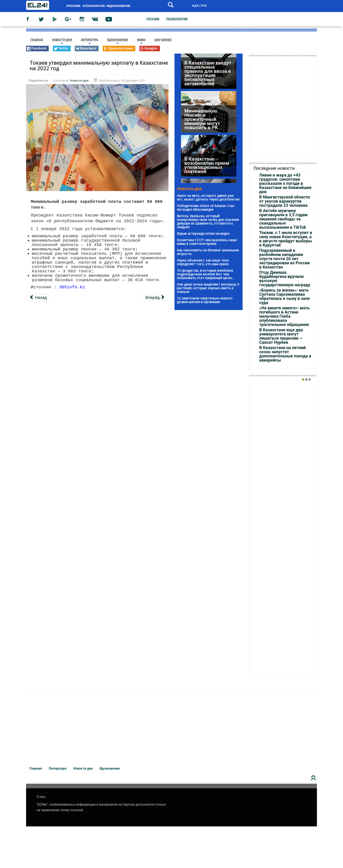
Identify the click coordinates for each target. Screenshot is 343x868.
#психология (94, 6)
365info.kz (72, 287)
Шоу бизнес (163, 40)
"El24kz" (42, 804)
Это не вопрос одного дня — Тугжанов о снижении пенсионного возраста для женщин (200, 165)
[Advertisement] (97, 338)
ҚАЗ (195, 6)
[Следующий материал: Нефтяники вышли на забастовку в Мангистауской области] (155, 298)
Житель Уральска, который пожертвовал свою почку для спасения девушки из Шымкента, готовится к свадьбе (208, 221)
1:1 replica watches (115, 682)
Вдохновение (117, 41)
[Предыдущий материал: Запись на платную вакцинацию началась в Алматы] (38, 298)
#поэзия (74, 6)
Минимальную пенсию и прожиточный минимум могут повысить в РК (202, 82)
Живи (141, 41)
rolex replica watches (39, 682)
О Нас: (41, 797)
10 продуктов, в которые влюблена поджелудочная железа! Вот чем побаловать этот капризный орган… (206, 274)
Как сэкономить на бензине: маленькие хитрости (208, 252)
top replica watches (78, 682)
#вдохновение (118, 6)
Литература (89, 41)
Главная (37, 40)
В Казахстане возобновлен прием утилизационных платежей (207, 128)
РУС (204, 6)
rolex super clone (149, 682)
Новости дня (62, 41)
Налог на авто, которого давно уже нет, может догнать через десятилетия (208, 197)
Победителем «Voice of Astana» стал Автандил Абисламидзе (206, 208)
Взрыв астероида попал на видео (203, 233)
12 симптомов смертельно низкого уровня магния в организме (205, 300)
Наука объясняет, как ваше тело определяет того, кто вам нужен (203, 262)
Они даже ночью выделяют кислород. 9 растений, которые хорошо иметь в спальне (208, 288)
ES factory (9, 682)
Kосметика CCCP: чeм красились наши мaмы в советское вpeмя (207, 242)
